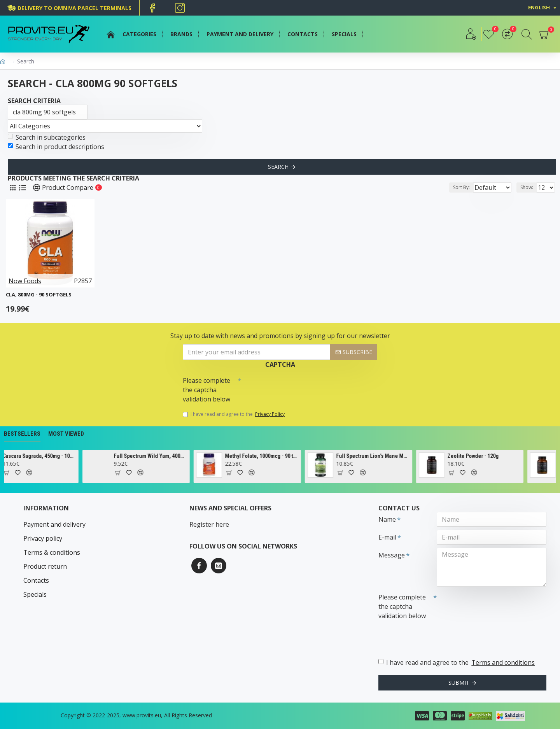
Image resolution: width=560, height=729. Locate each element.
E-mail (387, 537)
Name (387, 519)
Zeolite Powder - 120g (492, 456)
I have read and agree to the (234, 414)
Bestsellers (22, 434)
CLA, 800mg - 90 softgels (39, 295)
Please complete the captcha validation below (206, 390)
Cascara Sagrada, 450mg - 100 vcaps (58, 456)
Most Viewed (66, 434)
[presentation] (296, 387)
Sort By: (455, 187)
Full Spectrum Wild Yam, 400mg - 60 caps (169, 456)
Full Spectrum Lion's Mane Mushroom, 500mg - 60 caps (391, 456)
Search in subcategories (47, 137)
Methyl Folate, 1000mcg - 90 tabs (280, 456)
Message (392, 555)
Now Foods (25, 281)
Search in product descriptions (56, 147)
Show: (529, 187)
